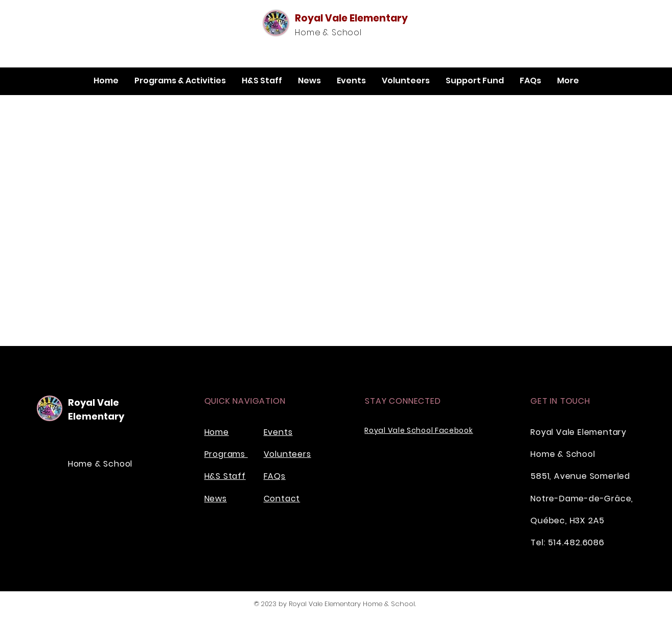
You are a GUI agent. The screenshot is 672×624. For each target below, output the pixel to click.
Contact (282, 499)
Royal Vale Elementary (351, 18)
